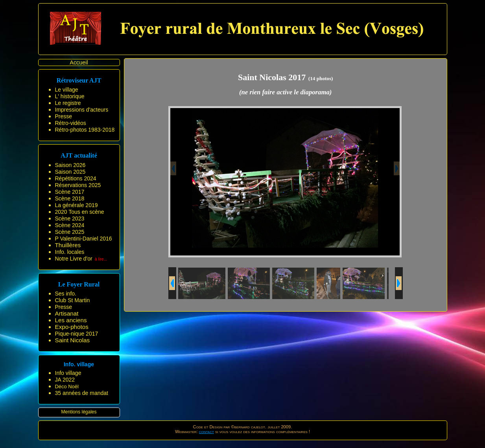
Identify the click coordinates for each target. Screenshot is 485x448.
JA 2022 (65, 380)
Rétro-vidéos (71, 123)
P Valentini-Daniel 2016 (84, 239)
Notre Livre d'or (74, 259)
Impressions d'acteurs (82, 110)
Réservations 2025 (78, 185)
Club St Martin (73, 300)
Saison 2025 (70, 172)
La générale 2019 (77, 205)
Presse (64, 116)
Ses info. (66, 294)
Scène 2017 (70, 192)
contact (207, 431)
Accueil (79, 62)
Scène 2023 (70, 218)
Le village (67, 90)
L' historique (70, 96)
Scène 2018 (70, 198)
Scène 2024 (70, 225)
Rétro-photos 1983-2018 (85, 130)
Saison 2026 (70, 165)
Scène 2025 (70, 232)
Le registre (68, 103)
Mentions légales (79, 412)
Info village (68, 373)
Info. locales (70, 252)
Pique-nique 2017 (77, 334)
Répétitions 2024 (76, 178)
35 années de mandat (82, 393)
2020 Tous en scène (80, 212)
